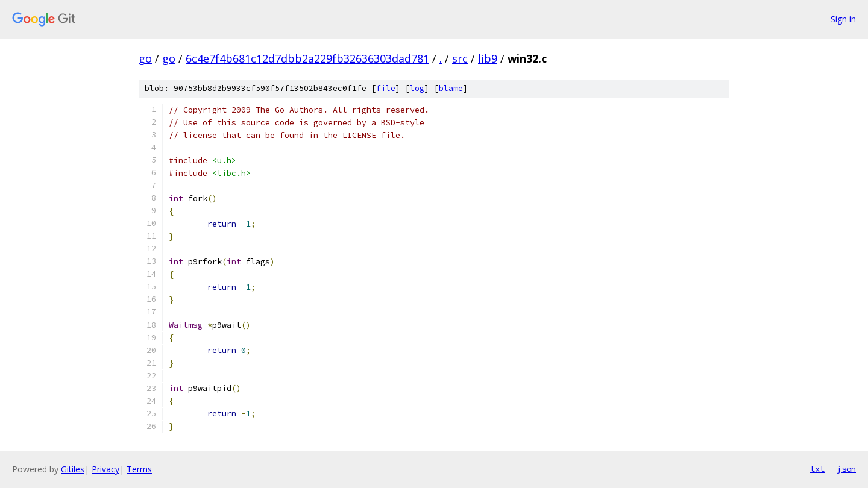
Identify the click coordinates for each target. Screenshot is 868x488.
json (846, 469)
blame (451, 88)
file (386, 88)
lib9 (488, 58)
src (460, 58)
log (417, 88)
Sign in (843, 19)
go (145, 58)
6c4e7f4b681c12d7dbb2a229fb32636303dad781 (307, 58)
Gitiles (73, 469)
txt (817, 469)
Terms (139, 469)
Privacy (105, 469)
